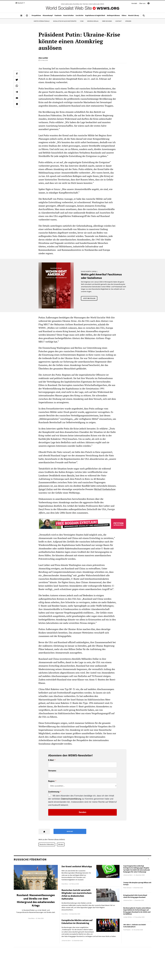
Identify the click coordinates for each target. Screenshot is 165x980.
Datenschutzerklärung (71, 799)
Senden (82, 812)
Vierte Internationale (42, 21)
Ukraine (61, 844)
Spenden (128, 21)
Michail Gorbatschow (105, 489)
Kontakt (134, 3)
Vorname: (52, 771)
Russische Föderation (47, 844)
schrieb (102, 324)
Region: (52, 781)
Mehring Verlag (93, 21)
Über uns (142, 3)
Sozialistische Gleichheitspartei (65, 21)
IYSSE (82, 21)
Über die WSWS (107, 21)
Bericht (71, 475)
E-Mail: (51, 760)
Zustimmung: (54, 792)
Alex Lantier (43, 58)
